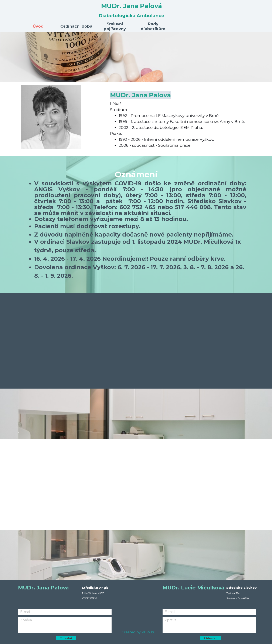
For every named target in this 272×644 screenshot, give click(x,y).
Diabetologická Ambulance (131, 16)
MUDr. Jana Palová (132, 6)
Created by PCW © (138, 632)
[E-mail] (65, 612)
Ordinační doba (76, 26)
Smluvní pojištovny (115, 26)
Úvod (38, 26)
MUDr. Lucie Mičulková (193, 588)
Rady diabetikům (153, 26)
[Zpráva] (65, 625)
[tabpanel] (136, 57)
